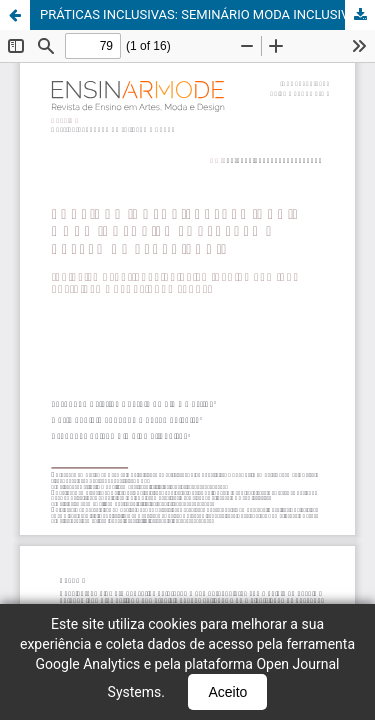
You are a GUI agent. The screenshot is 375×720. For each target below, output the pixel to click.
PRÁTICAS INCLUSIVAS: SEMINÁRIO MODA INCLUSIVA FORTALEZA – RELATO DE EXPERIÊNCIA (207, 14)
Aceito (227, 692)
